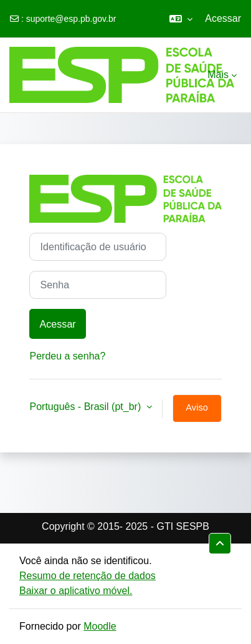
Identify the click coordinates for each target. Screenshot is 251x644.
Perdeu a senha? (67, 356)
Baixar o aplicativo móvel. (76, 591)
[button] (181, 19)
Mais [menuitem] (218, 75)
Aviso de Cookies (197, 412)
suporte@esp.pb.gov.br (71, 19)
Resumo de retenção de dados (88, 576)
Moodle (100, 626)
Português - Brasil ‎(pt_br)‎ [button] (86, 407)
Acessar (223, 18)
